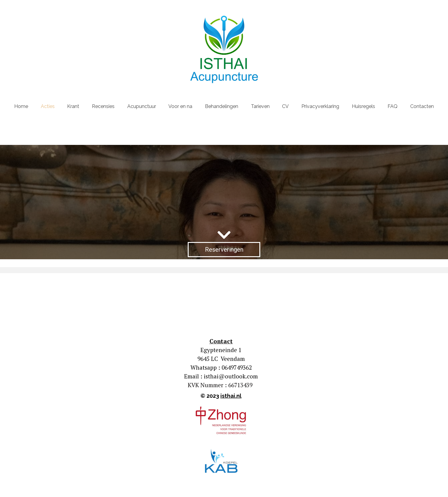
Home (21, 106)
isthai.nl (231, 396)
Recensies (103, 106)
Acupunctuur (142, 106)
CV (285, 106)
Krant (73, 106)
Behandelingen (222, 106)
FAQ (393, 106)
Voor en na (180, 106)
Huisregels (364, 106)
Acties (48, 106)
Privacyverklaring (320, 106)
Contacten (422, 106)
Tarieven (260, 106)
